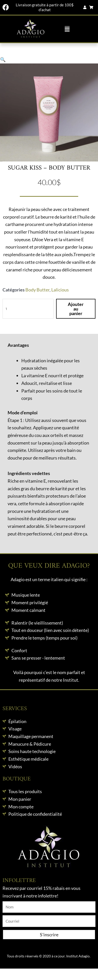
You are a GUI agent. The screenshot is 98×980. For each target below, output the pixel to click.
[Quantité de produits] (28, 309)
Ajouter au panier (76, 309)
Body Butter (37, 290)
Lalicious (60, 290)
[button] (67, 29)
